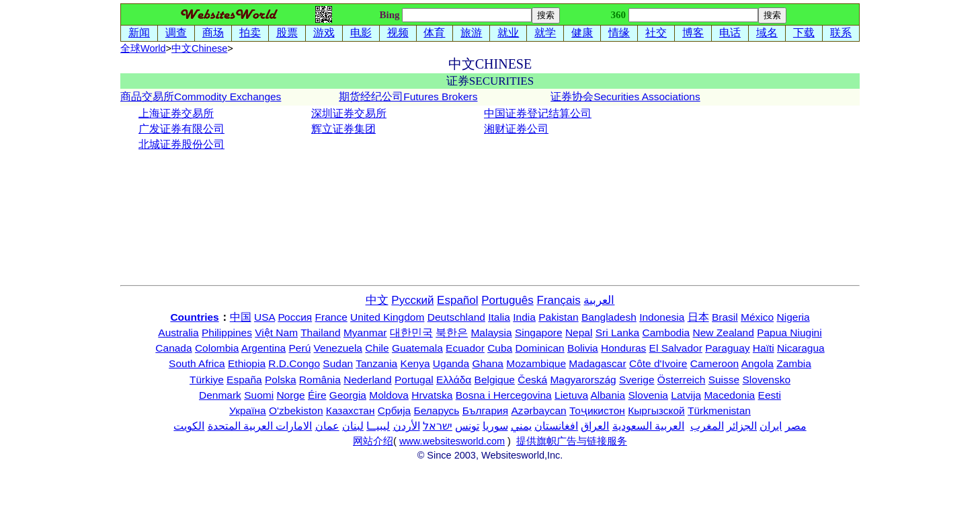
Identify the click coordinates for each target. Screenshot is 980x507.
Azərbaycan (538, 411)
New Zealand (724, 333)
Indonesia (662, 317)
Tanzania (376, 363)
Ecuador (465, 348)
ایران (771, 426)
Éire (317, 395)
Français (559, 300)
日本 (698, 317)
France (331, 317)
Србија (394, 411)
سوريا (495, 426)
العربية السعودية (648, 426)
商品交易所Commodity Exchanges (201, 96)
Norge (290, 395)
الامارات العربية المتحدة (260, 426)
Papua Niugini (789, 333)
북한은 (452, 333)
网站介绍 (373, 441)
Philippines (227, 333)
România (320, 380)
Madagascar (597, 363)
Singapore (539, 333)
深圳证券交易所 (349, 113)
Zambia (794, 363)
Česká (532, 380)
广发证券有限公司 (181, 129)
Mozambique (536, 363)
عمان (327, 426)
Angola (758, 363)
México (757, 317)
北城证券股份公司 (181, 144)
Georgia (348, 395)
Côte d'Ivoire (658, 363)
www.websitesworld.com (452, 441)
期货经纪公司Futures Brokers (408, 96)
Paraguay (727, 348)
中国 (241, 317)
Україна (248, 411)
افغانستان (556, 426)
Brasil (725, 317)
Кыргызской (656, 411)
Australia (178, 333)
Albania (608, 395)
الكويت (189, 426)
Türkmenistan (719, 411)
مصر (796, 426)
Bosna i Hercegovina (504, 395)
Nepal (579, 333)
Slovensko (767, 380)
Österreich (682, 380)
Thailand (320, 333)
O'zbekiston (296, 411)
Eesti (770, 395)
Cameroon (714, 363)
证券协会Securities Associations (625, 96)
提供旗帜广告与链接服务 (572, 441)
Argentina (263, 348)
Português (507, 300)
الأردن (407, 426)
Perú (300, 348)
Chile (377, 348)
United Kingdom (387, 317)
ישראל (438, 426)
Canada (173, 348)
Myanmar (365, 333)
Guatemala (417, 348)
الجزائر (742, 426)
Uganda (451, 363)
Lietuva (571, 395)
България (486, 411)
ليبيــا (378, 426)
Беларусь (437, 411)
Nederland (368, 380)
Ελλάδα (454, 380)
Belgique (495, 380)
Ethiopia (247, 363)
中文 (199, 48)
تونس (467, 426)
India (524, 317)
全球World (143, 48)
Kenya (415, 363)
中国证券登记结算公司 (538, 113)
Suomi (259, 395)
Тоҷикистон (597, 411)
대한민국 (411, 333)
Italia (499, 317)
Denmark (220, 395)
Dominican (540, 348)
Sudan (338, 363)
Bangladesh (609, 317)
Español (457, 300)
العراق (595, 426)
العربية (599, 300)
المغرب (707, 426)
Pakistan (558, 317)
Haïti (764, 348)
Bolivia (583, 348)
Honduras (623, 348)
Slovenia (648, 395)
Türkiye (207, 380)
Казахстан (351, 411)
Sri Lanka (617, 333)
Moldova (389, 395)
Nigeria (793, 317)
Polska (281, 380)
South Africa (197, 363)
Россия (295, 317)
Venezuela (338, 348)
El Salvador (676, 348)
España (244, 380)
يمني (521, 426)
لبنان (353, 426)
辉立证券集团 (343, 129)
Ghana (488, 363)
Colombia (217, 348)
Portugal (414, 380)
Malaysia (491, 333)
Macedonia (729, 395)
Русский (412, 300)
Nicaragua (801, 348)
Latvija (686, 395)
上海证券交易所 (176, 113)
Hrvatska (432, 395)
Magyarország (583, 380)
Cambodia (666, 333)
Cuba (500, 348)
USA (264, 317)
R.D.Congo (294, 363)
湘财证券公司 (516, 129)
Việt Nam (276, 333)
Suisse (724, 380)
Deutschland (456, 317)
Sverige (637, 380)
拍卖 (250, 33)
